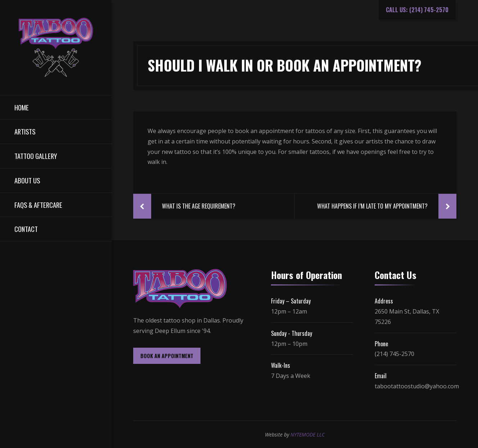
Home (22, 107)
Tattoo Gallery (36, 156)
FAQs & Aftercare (38, 205)
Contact (26, 229)
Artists (25, 131)
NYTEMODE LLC (308, 435)
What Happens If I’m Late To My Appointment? (372, 206)
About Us (27, 180)
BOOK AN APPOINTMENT (167, 356)
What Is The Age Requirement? (199, 206)
